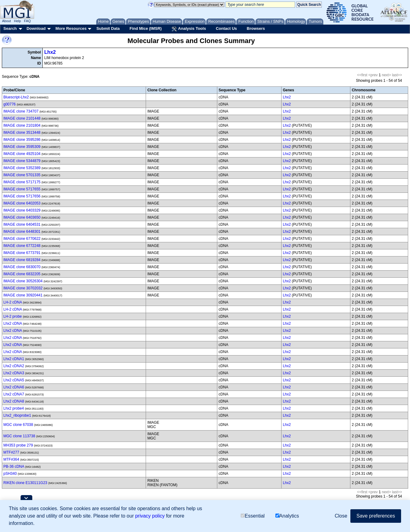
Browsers (256, 28)
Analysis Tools (189, 29)
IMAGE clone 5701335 (22, 175)
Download (36, 28)
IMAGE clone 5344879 (22, 161)
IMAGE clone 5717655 (22, 189)
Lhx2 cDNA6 (14, 387)
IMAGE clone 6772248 (22, 246)
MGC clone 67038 (18, 425)
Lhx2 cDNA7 (14, 394)
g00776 (10, 104)
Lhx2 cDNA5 (14, 380)
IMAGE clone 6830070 (22, 267)
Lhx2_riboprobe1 (17, 415)
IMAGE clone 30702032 (23, 288)
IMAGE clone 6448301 (22, 232)
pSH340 (10, 474)
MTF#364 (11, 459)
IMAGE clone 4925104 (22, 154)
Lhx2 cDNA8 (14, 401)
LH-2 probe (13, 316)
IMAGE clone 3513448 (22, 133)
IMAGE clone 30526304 (23, 281)
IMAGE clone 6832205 (22, 274)
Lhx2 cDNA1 (14, 359)
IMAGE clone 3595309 (22, 147)
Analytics (287, 516)
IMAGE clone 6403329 (22, 210)
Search (10, 28)
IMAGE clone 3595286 (22, 140)
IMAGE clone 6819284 (22, 260)
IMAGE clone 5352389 (22, 168)
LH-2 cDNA (13, 302)
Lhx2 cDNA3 (14, 373)
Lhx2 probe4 (14, 408)
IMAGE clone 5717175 (22, 182)
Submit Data (108, 28)
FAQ (27, 21)
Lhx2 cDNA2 (14, 366)
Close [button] (341, 516)
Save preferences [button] (376, 516)
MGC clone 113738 (19, 436)
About (7, 21)
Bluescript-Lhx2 (16, 97)
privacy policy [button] (150, 516)
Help (17, 21)
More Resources (71, 28)
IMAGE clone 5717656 (22, 196)
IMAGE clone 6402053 (22, 203)
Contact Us (226, 28)
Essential (253, 516)
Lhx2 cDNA (13, 324)
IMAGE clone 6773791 (22, 253)
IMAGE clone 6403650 (22, 217)
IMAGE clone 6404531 (22, 224)
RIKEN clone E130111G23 (25, 483)
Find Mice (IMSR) (146, 28)
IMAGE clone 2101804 (22, 125)
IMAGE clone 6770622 (22, 239)
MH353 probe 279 (18, 445)
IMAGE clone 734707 (21, 111)
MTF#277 (11, 452)
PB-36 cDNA (14, 466)
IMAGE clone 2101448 (22, 118)
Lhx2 (50, 52)
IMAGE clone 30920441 (23, 295)
